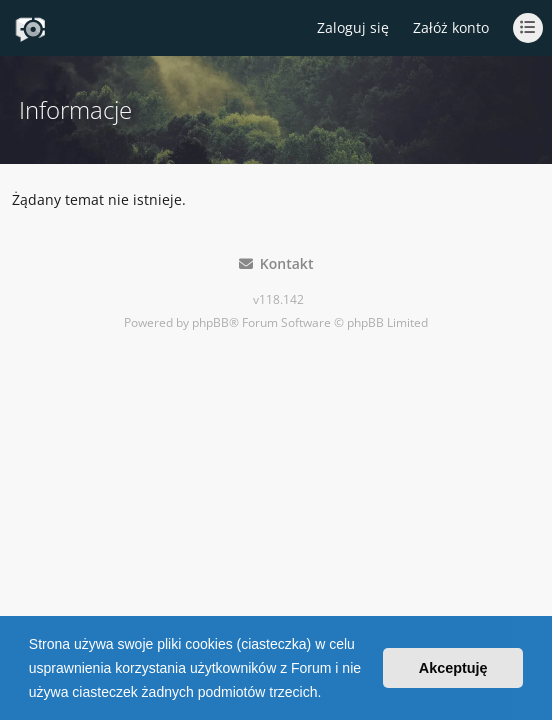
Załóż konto (451, 27)
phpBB (210, 322)
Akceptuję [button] (453, 668)
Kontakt (276, 263)
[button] (328, 694)
